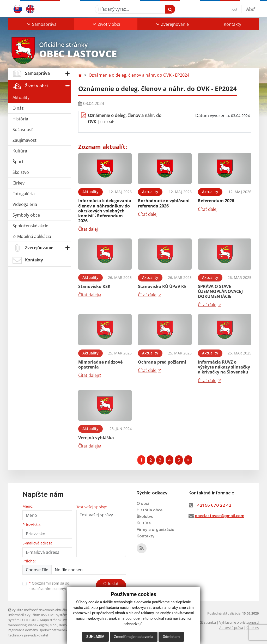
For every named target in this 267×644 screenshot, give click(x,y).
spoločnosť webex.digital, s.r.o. (63, 630)
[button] (41, 24)
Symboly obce (26, 215)
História (20, 119)
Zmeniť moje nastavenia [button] (134, 637)
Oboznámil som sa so (55, 586)
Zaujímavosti (25, 140)
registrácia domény (23, 630)
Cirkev (19, 183)
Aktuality (21, 97)
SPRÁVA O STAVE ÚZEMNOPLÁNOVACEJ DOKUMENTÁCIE (220, 291)
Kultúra (20, 151)
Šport (18, 162)
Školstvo (21, 172)
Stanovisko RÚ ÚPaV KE (162, 286)
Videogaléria (25, 204)
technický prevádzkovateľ (28, 635)
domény (65, 625)
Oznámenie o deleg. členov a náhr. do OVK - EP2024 (139, 75)
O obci (143, 504)
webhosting (17, 625)
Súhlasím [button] (95, 637)
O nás (18, 108)
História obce (150, 510)
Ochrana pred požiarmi (162, 362)
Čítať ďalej (88, 229)
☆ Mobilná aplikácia (32, 236)
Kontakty (232, 24)
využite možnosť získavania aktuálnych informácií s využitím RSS (40, 612)
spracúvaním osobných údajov (55, 589)
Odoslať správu (111, 587)
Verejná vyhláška (96, 438)
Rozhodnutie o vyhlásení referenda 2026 (164, 203)
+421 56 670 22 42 (213, 505)
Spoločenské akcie (30, 226)
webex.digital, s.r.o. (43, 625)
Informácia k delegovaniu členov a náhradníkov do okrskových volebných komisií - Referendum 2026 (105, 211)
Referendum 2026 (216, 201)
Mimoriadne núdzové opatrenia (100, 364)
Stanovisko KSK (94, 286)
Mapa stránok (51, 620)
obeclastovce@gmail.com (220, 516)
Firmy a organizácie (155, 530)
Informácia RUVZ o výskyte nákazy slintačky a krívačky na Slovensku (224, 367)
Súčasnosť (23, 130)
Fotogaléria (24, 194)
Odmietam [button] (171, 637)
